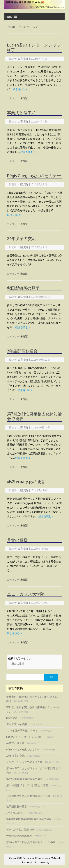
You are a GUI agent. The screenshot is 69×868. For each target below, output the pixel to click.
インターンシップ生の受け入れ (24, 762)
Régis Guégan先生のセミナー (34, 176)
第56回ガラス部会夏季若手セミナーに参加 (31, 842)
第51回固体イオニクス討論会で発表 (27, 785)
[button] (9, 17)
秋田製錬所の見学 (23, 288)
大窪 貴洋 (23, 59)
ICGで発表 (12, 718)
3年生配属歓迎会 (22, 351)
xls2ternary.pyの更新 (26, 482)
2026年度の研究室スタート (22, 730)
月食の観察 (17, 540)
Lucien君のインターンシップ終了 (25, 737)
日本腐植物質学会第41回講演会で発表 (28, 796)
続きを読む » (20, 89)
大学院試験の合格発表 (19, 836)
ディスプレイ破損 (17, 724)
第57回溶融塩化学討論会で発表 (24, 779)
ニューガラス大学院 (26, 594)
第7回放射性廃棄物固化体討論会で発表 (29, 819)
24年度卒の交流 (21, 238)
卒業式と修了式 (21, 113)
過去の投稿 (16, 664)
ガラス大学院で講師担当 (20, 830)
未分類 (24, 98)
